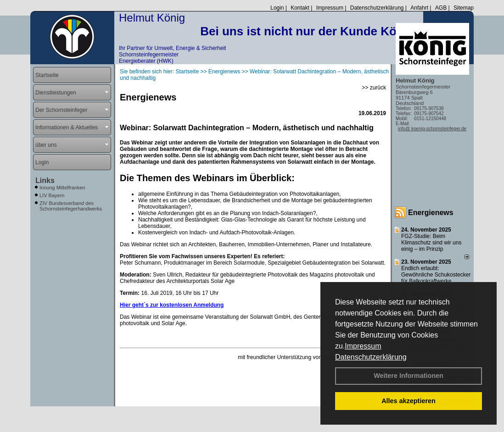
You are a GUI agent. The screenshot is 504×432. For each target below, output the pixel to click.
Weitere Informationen (409, 376)
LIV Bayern (52, 195)
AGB (441, 8)
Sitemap (464, 8)
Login (277, 8)
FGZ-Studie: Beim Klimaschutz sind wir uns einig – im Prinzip (431, 243)
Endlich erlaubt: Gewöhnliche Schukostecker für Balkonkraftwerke (436, 275)
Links (45, 180)
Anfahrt (419, 8)
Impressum (363, 346)
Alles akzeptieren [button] (409, 401)
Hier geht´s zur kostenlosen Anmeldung (172, 305)
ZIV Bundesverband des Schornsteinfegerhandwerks (71, 206)
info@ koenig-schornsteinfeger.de (432, 129)
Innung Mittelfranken (62, 188)
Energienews (431, 213)
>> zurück (374, 88)
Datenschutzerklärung (371, 357)
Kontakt (300, 8)
